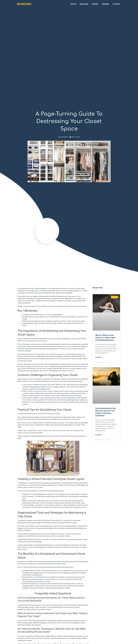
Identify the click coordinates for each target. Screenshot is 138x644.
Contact (116, 4)
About (73, 4)
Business (84, 4)
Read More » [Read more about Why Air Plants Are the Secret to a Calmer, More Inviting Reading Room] (99, 357)
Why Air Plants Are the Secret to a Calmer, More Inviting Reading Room (105, 338)
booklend (24, 4)
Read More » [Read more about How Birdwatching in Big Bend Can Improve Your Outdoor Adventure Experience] (99, 435)
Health (95, 4)
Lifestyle (105, 4)
